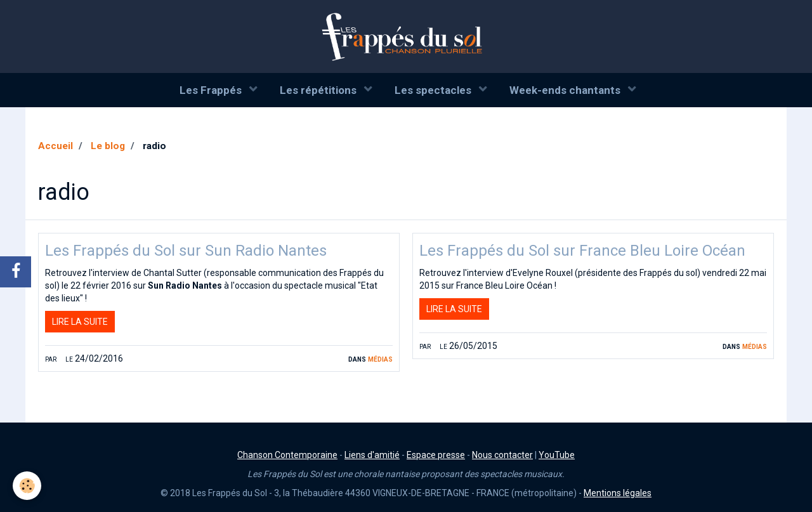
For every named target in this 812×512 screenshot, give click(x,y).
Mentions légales (618, 493)
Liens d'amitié (372, 455)
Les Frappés (212, 90)
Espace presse (436, 455)
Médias (380, 358)
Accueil (56, 146)
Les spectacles (434, 90)
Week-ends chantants (566, 90)
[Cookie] (27, 486)
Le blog (108, 146)
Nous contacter (502, 455)
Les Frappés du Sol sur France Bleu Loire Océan (582, 251)
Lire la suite (80, 322)
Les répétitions (319, 90)
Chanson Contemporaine (287, 455)
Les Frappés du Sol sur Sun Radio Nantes (186, 251)
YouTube (557, 455)
